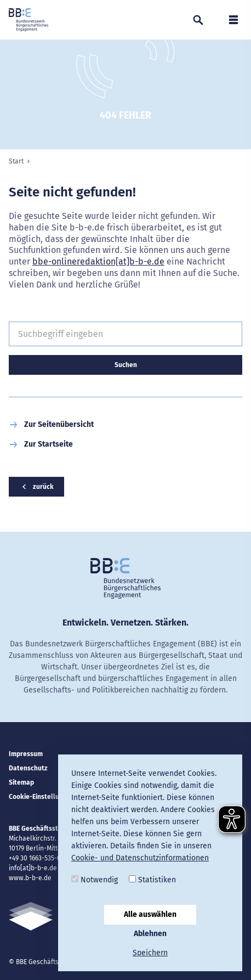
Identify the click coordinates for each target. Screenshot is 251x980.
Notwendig (95, 880)
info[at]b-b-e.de (33, 868)
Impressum (26, 754)
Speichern (150, 953)
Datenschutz (28, 768)
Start (16, 161)
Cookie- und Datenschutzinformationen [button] (140, 858)
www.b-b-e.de (30, 878)
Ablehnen (150, 934)
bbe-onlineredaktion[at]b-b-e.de (98, 261)
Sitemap (21, 782)
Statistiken (152, 880)
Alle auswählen (150, 914)
